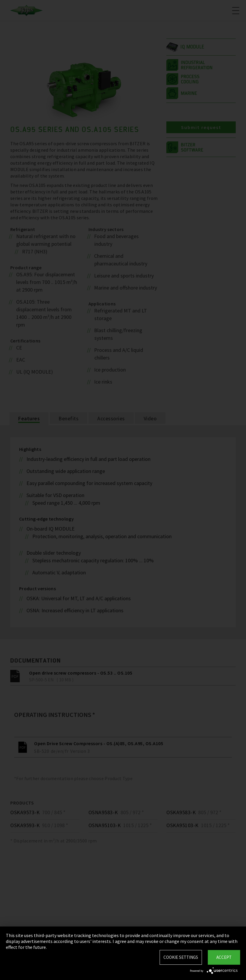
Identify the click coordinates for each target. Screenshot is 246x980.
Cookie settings (181, 957)
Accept (224, 957)
